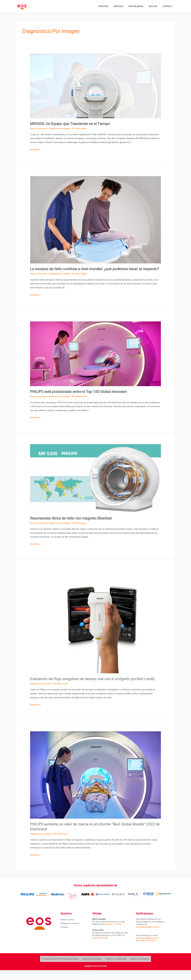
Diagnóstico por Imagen (61, 128)
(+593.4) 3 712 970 (113, 934)
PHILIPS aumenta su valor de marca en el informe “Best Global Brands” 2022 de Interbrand (93, 836)
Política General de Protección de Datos (60, 969)
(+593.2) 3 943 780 (100, 948)
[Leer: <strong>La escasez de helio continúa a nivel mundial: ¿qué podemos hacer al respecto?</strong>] (96, 220)
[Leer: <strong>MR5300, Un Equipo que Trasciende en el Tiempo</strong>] (96, 86)
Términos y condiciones (116, 969)
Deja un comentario (39, 128)
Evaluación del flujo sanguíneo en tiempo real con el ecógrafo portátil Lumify (91, 686)
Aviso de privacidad (92, 969)
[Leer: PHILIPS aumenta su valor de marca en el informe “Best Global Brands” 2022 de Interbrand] (96, 785)
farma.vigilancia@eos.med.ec (148, 937)
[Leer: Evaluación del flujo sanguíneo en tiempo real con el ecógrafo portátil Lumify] (96, 627)
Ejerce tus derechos (140, 969)
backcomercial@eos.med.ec (147, 948)
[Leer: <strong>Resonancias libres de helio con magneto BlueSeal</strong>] (96, 483)
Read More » (36, 149)
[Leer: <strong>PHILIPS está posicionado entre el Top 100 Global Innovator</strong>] (96, 359)
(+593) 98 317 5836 (147, 950)
